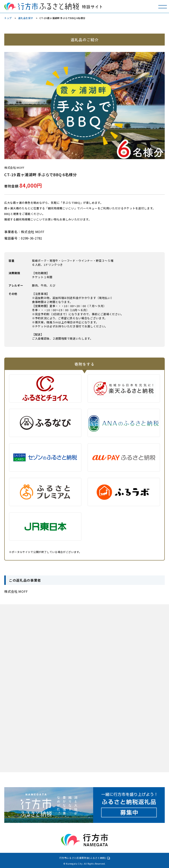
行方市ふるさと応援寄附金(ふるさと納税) (83, 858)
